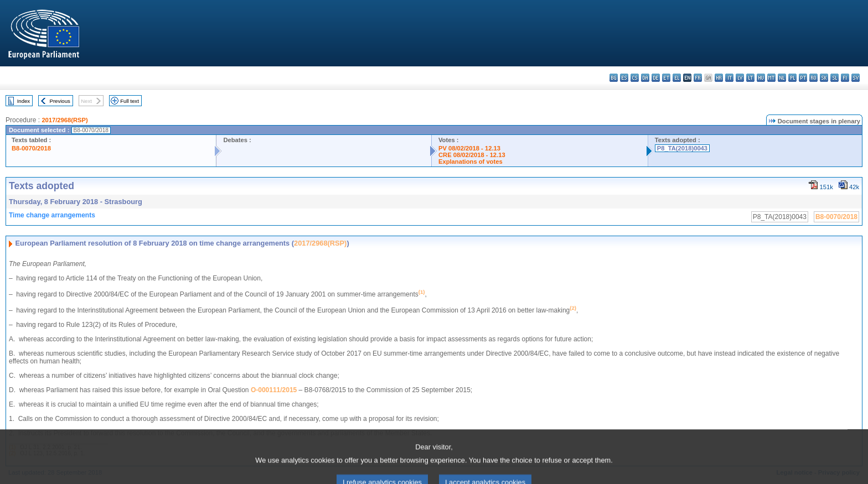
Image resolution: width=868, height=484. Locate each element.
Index (24, 101)
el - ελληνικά (677, 78)
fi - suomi (845, 78)
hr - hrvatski (719, 78)
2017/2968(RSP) (64, 120)
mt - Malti (771, 78)
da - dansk (645, 78)
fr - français (698, 78)
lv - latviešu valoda (740, 78)
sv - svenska (856, 78)
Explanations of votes (471, 162)
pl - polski (792, 78)
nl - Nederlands (782, 78)
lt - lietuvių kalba (750, 78)
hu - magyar (761, 78)
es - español (624, 78)
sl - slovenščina (835, 78)
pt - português (803, 78)
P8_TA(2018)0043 (682, 148)
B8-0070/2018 (31, 148)
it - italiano (729, 78)
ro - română (813, 78)
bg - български (614, 78)
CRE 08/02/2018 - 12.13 (472, 155)
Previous (60, 101)
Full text (130, 101)
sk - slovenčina (824, 78)
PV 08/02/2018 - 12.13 (469, 148)
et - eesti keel (666, 78)
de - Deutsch (656, 78)
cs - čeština (635, 78)
